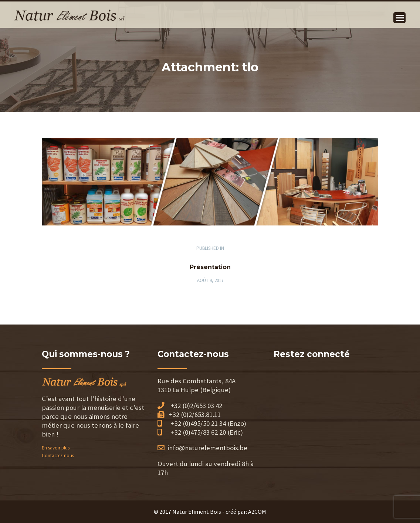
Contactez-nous (58, 456)
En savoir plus (56, 448)
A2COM (257, 512)
